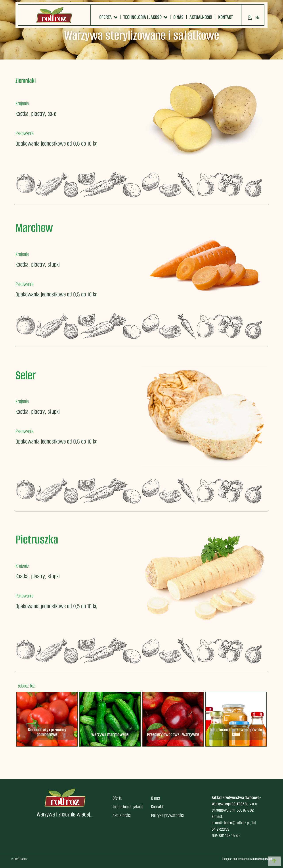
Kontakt (226, 17)
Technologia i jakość (145, 17)
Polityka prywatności (167, 815)
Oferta (108, 17)
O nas (178, 17)
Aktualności (201, 17)
